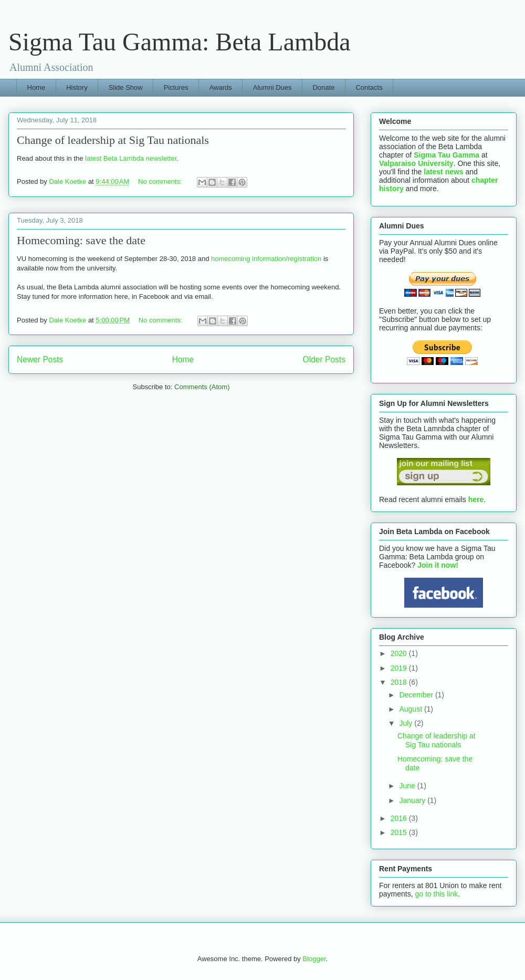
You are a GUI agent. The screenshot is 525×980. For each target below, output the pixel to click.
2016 (400, 818)
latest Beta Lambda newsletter (131, 158)
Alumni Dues (272, 87)
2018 (400, 682)
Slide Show (126, 87)
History (77, 87)
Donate (323, 87)
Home (36, 87)
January (413, 800)
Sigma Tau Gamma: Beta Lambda (180, 42)
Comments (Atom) (202, 387)
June (408, 786)
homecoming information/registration (267, 259)
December (417, 695)
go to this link (436, 894)
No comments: (161, 181)
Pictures (176, 87)
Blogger (314, 959)
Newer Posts (40, 359)
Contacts (369, 87)
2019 (400, 668)
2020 (400, 653)
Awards (221, 87)
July (407, 723)
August (411, 709)
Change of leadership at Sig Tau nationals (113, 140)
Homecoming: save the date (81, 240)
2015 (400, 832)
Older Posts (324, 359)
